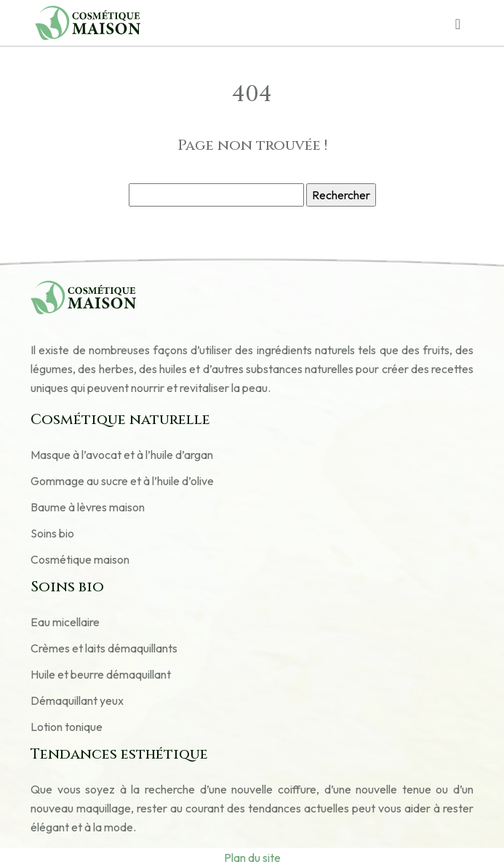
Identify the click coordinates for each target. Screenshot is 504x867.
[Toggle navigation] (458, 23)
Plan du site (252, 858)
